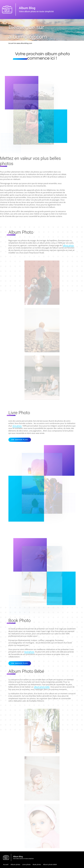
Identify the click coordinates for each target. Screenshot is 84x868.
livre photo (17, 426)
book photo (29, 652)
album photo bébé (42, 687)
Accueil (6, 864)
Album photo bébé (50, 864)
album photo (68, 245)
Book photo (37, 864)
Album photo (15, 864)
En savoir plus (20, 440)
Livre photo (26, 864)
